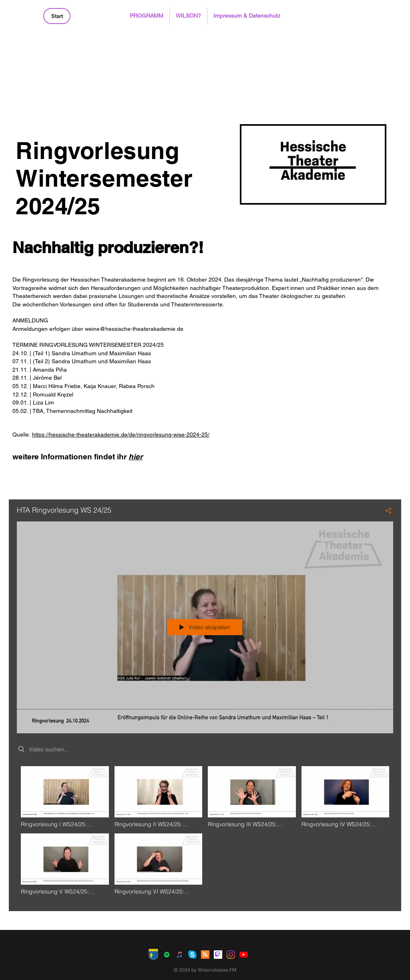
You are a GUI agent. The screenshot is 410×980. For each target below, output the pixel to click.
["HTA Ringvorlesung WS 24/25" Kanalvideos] (205, 833)
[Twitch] (218, 955)
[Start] (57, 16)
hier (136, 457)
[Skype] (192, 955)
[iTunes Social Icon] (180, 955)
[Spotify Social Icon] (167, 955)
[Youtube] (244, 955)
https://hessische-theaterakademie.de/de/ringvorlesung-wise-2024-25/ (121, 435)
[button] (147, 16)
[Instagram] (231, 955)
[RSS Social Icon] (205, 955)
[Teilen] (385, 511)
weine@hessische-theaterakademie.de (134, 329)
